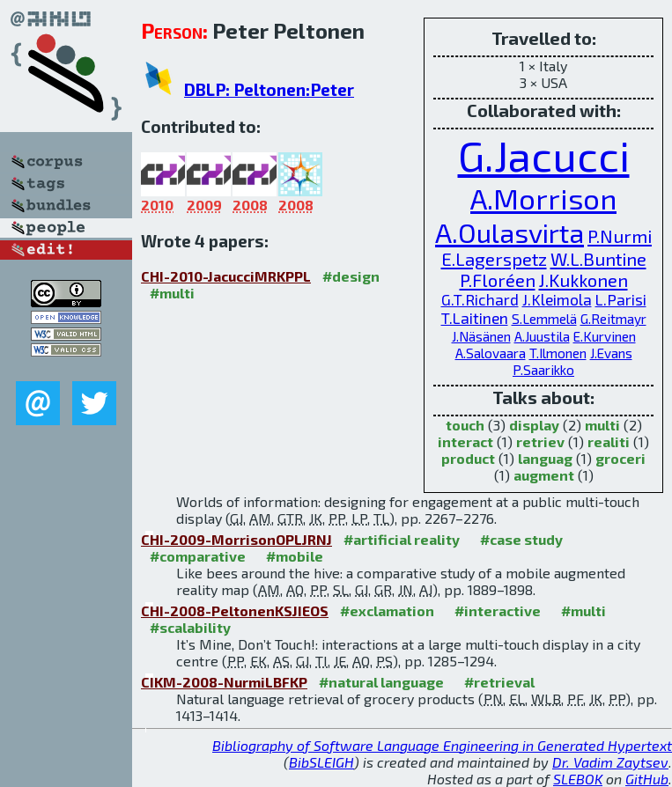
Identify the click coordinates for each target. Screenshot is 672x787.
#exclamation (387, 610)
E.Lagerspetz (494, 259)
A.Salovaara (491, 353)
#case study (521, 539)
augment (544, 475)
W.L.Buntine (598, 259)
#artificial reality (402, 539)
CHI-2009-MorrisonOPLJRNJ (236, 539)
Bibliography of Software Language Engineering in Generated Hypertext (442, 745)
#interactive (498, 610)
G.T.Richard (480, 300)
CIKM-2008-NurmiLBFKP (224, 682)
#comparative (198, 556)
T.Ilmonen (558, 353)
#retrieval (499, 682)
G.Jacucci (544, 155)
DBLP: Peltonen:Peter (269, 89)
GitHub (647, 779)
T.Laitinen (475, 318)
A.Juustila (542, 336)
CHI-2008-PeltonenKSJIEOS (235, 610)
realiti (609, 441)
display (534, 425)
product (468, 458)
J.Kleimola (557, 300)
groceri (620, 458)
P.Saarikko (543, 370)
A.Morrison (543, 198)
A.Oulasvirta (510, 232)
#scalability (190, 627)
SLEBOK (578, 779)
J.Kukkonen (583, 280)
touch (465, 425)
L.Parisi (621, 300)
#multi (172, 293)
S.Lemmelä (544, 319)
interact (465, 441)
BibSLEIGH (321, 762)
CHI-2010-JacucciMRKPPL (226, 276)
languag (545, 458)
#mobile (295, 556)
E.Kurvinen (605, 336)
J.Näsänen (481, 336)
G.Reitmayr (613, 319)
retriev (540, 441)
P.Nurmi (620, 236)
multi (602, 425)
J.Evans (611, 353)
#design (351, 276)
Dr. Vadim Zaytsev (610, 762)
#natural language (381, 682)
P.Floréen (498, 280)
